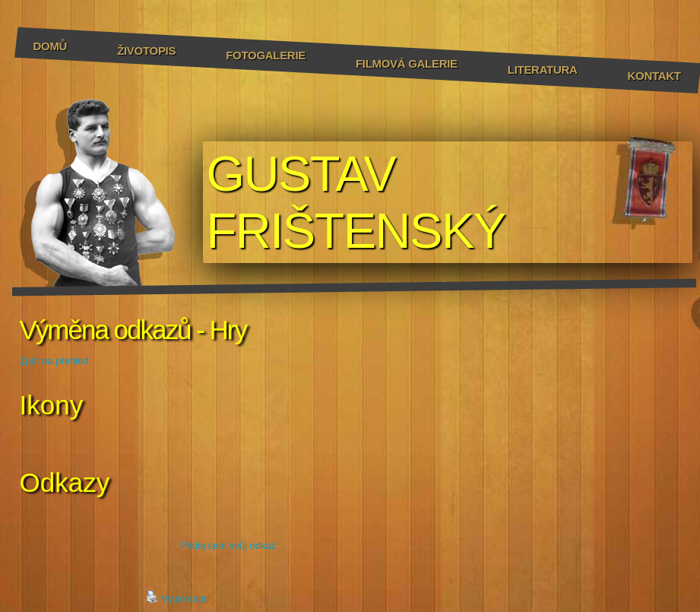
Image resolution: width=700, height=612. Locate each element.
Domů (51, 46)
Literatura (543, 70)
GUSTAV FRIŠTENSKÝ (356, 202)
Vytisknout (176, 598)
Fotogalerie (266, 55)
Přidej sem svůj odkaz (228, 545)
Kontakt (654, 76)
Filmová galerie (407, 63)
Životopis (146, 51)
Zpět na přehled (54, 361)
